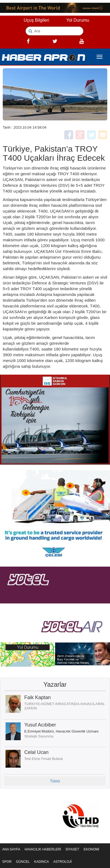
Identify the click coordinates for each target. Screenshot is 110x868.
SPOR (7, 862)
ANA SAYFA (11, 849)
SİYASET (72, 849)
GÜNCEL (23, 862)
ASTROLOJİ (62, 862)
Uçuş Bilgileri (36, 20)
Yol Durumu (78, 20)
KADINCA (41, 862)
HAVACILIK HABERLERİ (43, 849)
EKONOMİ (91, 849)
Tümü (55, 781)
